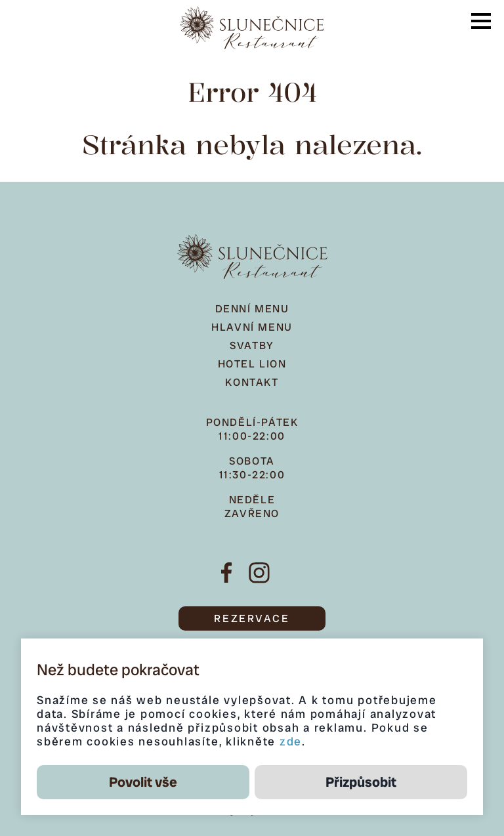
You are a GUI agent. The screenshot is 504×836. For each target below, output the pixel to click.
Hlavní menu (252, 327)
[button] (481, 21)
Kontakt (252, 382)
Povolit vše (143, 782)
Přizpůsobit (361, 782)
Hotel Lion (252, 364)
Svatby (252, 345)
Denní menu (252, 309)
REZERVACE (252, 618)
